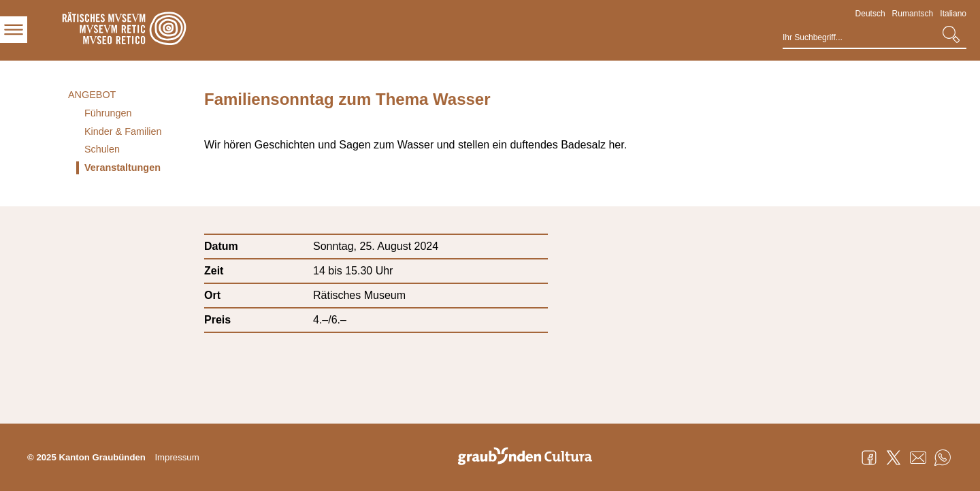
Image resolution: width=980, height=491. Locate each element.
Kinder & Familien (123, 131)
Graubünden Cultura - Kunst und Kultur (530, 458)
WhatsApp (943, 458)
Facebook (869, 458)
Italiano (953, 14)
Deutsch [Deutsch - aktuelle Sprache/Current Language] (870, 14)
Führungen (108, 113)
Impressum (177, 457)
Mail (918, 458)
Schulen (102, 149)
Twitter (894, 458)
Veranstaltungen (122, 168)
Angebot (92, 95)
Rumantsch (913, 14)
